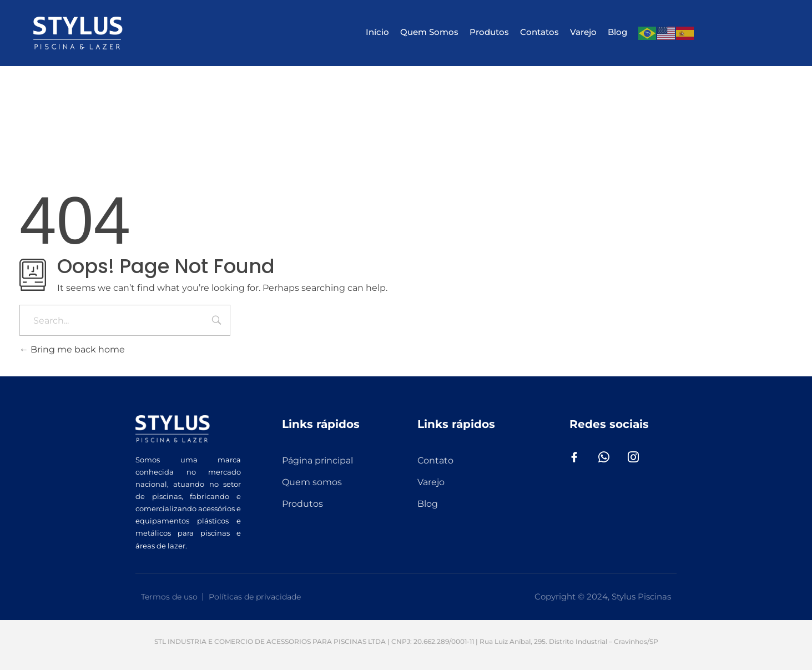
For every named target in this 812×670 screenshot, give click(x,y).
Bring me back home (72, 349)
